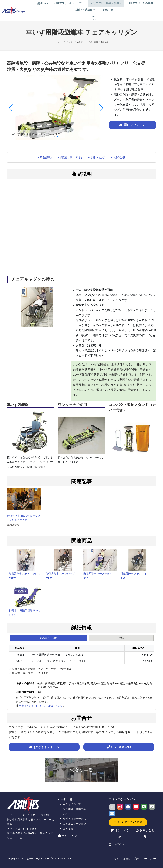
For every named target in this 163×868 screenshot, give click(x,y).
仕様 (121, 638)
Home (42, 3)
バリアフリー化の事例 (140, 3)
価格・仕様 (96, 157)
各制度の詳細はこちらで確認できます (41, 706)
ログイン (119, 845)
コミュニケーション (74, 824)
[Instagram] (120, 807)
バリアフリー (68, 42)
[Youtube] (136, 807)
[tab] (49, 638)
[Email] (112, 814)
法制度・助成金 (85, 10)
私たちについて (72, 804)
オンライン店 (122, 833)
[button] (55, 137)
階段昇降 (105, 42)
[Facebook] (128, 807)
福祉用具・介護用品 (74, 809)
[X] (112, 807)
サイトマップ (69, 836)
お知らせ (108, 10)
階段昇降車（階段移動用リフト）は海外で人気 (24, 518)
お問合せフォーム (44, 747)
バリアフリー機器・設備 (106, 3)
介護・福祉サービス (74, 819)
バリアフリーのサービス (69, 3)
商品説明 (45, 157)
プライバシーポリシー (145, 859)
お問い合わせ (147, 833)
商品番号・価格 (49, 638)
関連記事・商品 (70, 157)
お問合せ (118, 157)
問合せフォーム (132, 125)
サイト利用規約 (122, 859)
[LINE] (144, 807)
